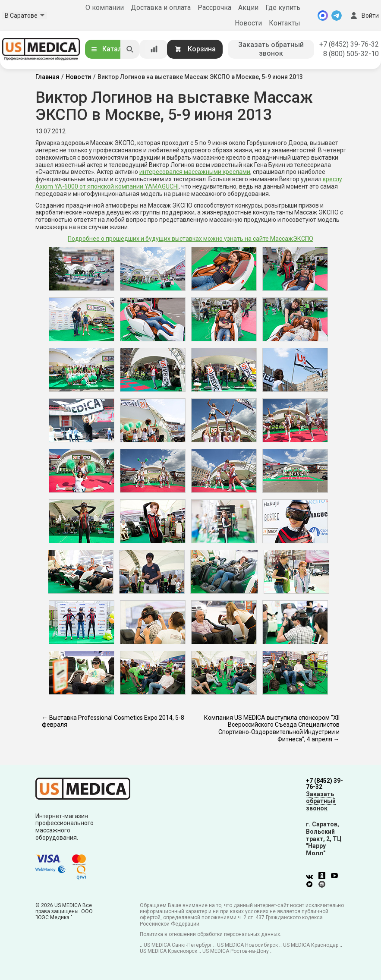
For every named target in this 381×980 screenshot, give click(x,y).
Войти (364, 16)
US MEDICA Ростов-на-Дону (236, 951)
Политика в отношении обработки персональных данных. (211, 934)
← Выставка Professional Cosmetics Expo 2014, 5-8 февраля (113, 721)
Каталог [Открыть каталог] (110, 49)
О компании (105, 8)
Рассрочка (214, 8)
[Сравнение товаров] (154, 49)
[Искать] (130, 49)
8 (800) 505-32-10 (351, 54)
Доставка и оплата (161, 8)
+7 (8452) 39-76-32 (349, 44)
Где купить (283, 8)
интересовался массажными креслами (195, 172)
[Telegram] (337, 16)
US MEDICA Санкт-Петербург (178, 945)
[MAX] (323, 16)
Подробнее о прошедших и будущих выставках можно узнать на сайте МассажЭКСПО (190, 239)
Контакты (285, 23)
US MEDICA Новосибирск (247, 945)
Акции (248, 8)
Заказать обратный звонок (271, 49)
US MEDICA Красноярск (168, 951)
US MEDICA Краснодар (311, 945)
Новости (248, 23)
